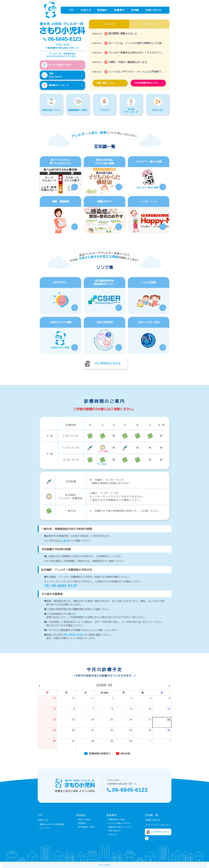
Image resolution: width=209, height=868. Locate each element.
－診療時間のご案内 (116, 819)
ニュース (109, 24)
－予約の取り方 (114, 831)
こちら (65, 541)
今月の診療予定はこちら (149, 83)
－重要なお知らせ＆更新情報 (51, 824)
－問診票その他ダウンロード (120, 827)
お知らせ (86, 10)
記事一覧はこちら (111, 83)
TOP (71, 10)
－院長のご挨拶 (83, 819)
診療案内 (119, 10)
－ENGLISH (112, 834)
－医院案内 (81, 823)
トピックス (149, 24)
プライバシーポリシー (158, 825)
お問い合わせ (153, 10)
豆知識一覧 (151, 815)
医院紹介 (103, 10)
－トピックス (44, 828)
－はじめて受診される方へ (119, 823)
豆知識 (135, 10)
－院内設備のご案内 (85, 827)
